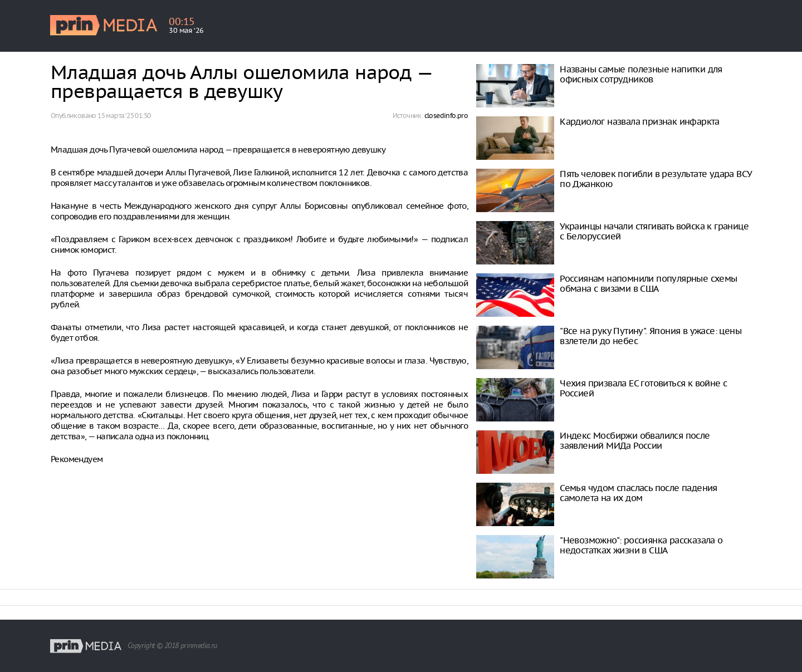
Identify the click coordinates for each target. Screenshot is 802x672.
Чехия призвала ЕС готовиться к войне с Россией (643, 388)
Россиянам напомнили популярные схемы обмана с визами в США (648, 283)
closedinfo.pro (446, 116)
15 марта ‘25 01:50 (124, 116)
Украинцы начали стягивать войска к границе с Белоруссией (654, 231)
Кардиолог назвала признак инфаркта (640, 121)
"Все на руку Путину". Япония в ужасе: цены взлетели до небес (651, 336)
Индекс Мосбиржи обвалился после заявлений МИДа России (635, 440)
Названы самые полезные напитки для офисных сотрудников (641, 74)
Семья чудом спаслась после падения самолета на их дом (639, 493)
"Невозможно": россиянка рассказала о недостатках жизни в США (641, 545)
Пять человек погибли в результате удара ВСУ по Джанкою (656, 179)
